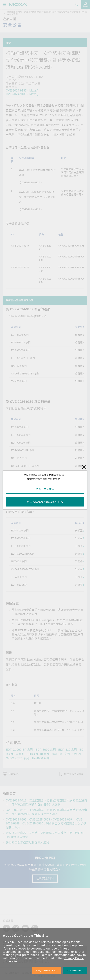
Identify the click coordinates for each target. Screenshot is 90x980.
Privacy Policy (74, 958)
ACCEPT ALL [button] (75, 970)
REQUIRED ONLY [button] (47, 970)
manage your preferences (21, 955)
